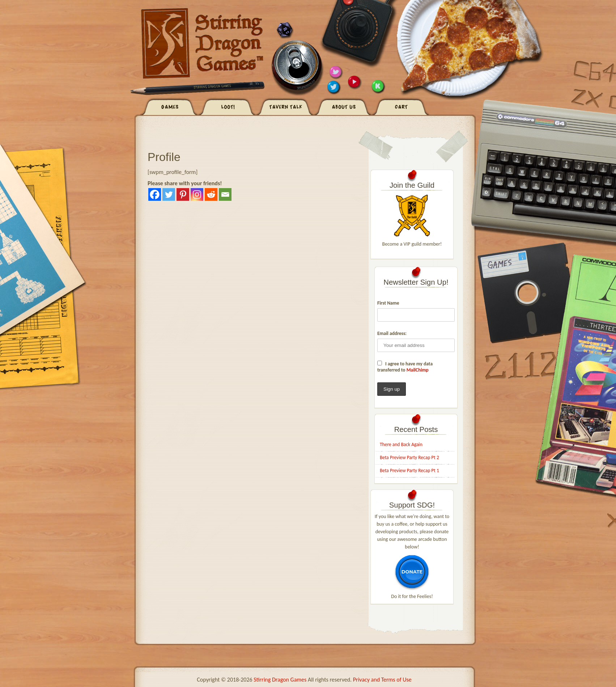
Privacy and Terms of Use (382, 680)
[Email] (225, 194)
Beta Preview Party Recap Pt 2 (409, 457)
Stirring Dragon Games (280, 680)
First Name (388, 303)
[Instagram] (197, 194)
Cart (402, 107)
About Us (344, 107)
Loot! (228, 107)
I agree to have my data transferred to (405, 367)
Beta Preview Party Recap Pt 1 (409, 470)
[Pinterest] (183, 194)
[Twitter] (169, 194)
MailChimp (418, 370)
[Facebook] (155, 194)
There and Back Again (401, 444)
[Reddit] (211, 194)
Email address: (392, 333)
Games (170, 107)
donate (412, 572)
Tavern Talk (286, 107)
